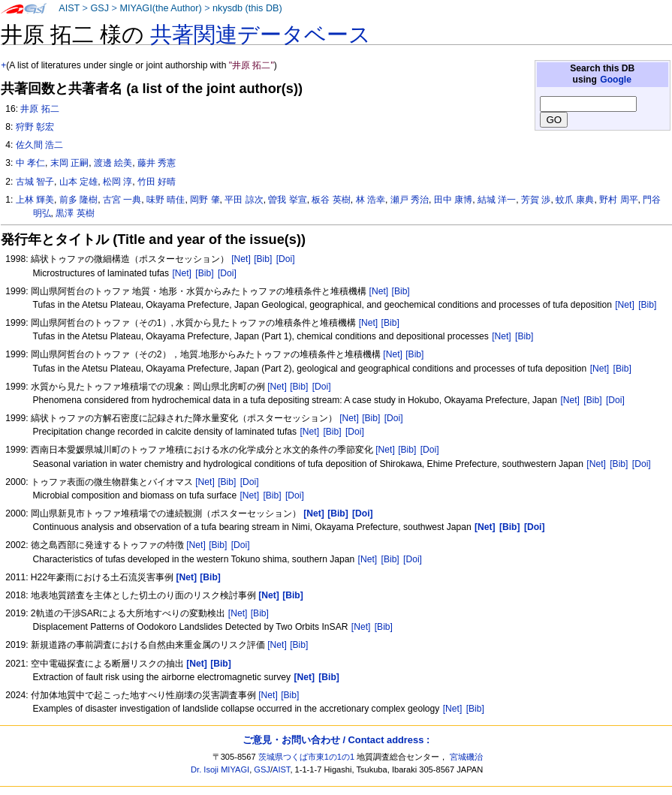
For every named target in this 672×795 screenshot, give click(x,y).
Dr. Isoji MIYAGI (220, 769)
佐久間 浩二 (39, 145)
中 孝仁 (30, 163)
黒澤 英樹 (75, 213)
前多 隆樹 (78, 200)
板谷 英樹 (331, 200)
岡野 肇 (205, 200)
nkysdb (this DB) (247, 8)
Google (616, 80)
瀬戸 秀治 (410, 200)
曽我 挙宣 (287, 200)
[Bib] (263, 259)
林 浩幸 (371, 200)
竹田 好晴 (157, 182)
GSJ (99, 8)
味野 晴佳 (166, 200)
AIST (69, 8)
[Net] (241, 259)
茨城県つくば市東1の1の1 (307, 757)
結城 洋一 (497, 200)
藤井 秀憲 (157, 163)
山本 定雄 (78, 182)
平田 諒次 (244, 200)
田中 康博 (453, 200)
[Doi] (286, 259)
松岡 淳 (118, 182)
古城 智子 (35, 182)
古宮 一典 (122, 200)
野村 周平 (618, 200)
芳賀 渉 (536, 200)
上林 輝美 (35, 200)
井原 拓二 (39, 109)
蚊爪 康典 (575, 200)
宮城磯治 (466, 757)
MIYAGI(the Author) (160, 8)
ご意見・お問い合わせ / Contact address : (336, 740)
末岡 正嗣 (69, 163)
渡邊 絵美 (113, 163)
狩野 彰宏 (35, 127)
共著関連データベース (261, 35)
